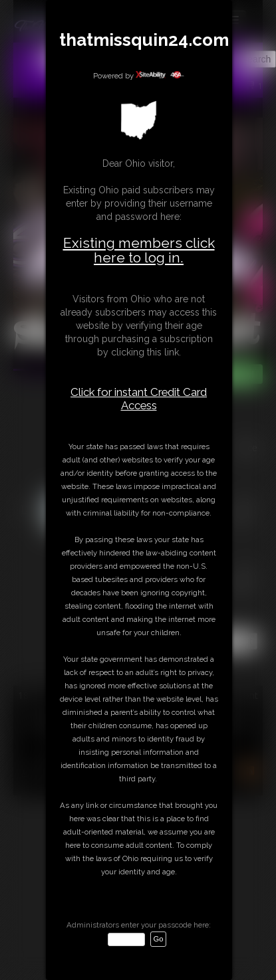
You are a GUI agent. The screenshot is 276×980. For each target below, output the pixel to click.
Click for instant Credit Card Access (139, 399)
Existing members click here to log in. (139, 250)
